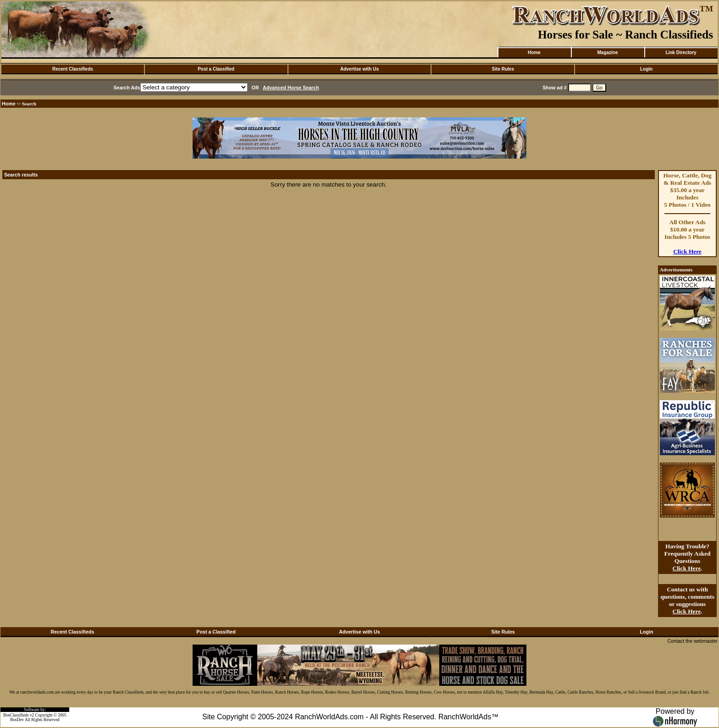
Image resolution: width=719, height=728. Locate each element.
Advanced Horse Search (291, 88)
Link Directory (681, 52)
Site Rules (503, 69)
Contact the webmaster (692, 641)
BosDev (17, 720)
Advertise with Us (359, 69)
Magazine (607, 52)
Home (534, 52)
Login (646, 69)
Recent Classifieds (73, 69)
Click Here (687, 251)
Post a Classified (216, 69)
